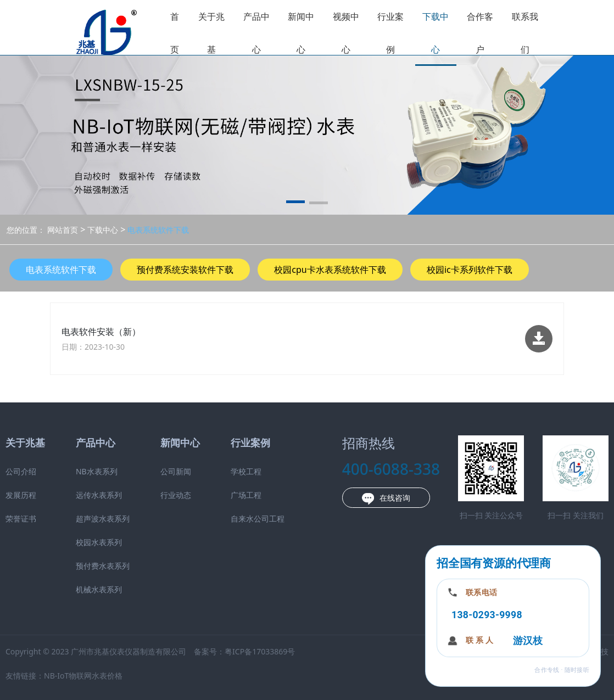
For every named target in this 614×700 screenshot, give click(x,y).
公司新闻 (176, 471)
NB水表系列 (97, 471)
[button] (295, 204)
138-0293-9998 (487, 615)
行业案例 (390, 33)
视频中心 (346, 33)
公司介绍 (21, 471)
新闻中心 (301, 33)
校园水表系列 (99, 542)
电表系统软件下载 (157, 230)
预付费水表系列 (103, 566)
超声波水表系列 (103, 519)
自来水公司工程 (258, 519)
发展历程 (21, 495)
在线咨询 (386, 499)
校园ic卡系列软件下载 (470, 270)
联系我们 (525, 33)
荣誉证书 (21, 519)
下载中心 (436, 33)
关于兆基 (211, 33)
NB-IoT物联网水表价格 (83, 676)
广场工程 (246, 495)
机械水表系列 (99, 589)
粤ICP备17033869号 (260, 651)
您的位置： (26, 230)
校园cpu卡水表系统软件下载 (330, 270)
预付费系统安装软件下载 (185, 270)
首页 (175, 33)
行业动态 (176, 495)
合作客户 (480, 33)
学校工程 (246, 471)
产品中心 (256, 33)
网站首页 (63, 230)
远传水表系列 (99, 495)
